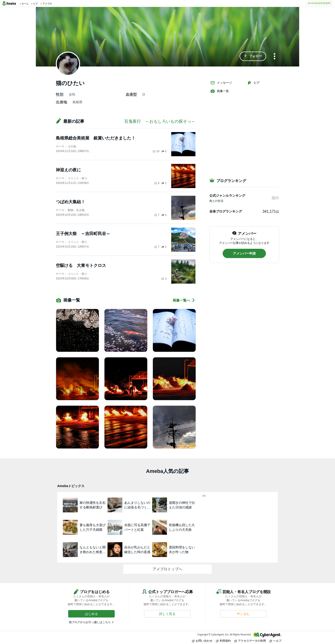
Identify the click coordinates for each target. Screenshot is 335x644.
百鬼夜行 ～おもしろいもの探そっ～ (160, 121)
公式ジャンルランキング (227, 196)
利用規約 (223, 641)
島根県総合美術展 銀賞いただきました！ (96, 138)
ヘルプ (275, 641)
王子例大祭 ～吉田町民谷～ (83, 234)
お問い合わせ (202, 641)
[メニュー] (275, 57)
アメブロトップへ (167, 569)
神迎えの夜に (68, 170)
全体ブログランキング (226, 211)
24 (156, 151)
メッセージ (221, 83)
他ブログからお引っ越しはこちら (90, 622)
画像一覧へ (184, 300)
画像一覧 (220, 91)
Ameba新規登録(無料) (319, 3)
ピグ (253, 83)
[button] (253, 56)
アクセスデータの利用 (250, 641)
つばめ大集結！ (70, 202)
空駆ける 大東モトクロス (81, 266)
